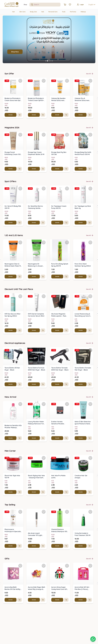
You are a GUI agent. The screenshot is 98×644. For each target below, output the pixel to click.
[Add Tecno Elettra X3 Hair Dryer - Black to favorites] (20, 350)
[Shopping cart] (93, 639)
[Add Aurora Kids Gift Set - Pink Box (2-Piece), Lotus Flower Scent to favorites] (90, 566)
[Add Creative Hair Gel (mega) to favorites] (90, 458)
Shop (25, 5)
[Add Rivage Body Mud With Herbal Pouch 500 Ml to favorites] (90, 135)
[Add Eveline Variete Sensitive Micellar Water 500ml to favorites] (67, 404)
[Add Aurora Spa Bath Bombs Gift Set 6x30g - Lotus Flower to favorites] (20, 566)
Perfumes (73, 12)
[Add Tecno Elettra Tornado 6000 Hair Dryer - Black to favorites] (67, 350)
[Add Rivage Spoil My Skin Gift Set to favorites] (67, 135)
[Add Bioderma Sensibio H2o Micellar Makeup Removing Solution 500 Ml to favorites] (20, 404)
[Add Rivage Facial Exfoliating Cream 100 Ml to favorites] (20, 135)
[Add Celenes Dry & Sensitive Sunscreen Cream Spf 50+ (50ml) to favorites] (90, 81)
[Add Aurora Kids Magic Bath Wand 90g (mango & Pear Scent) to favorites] (44, 566)
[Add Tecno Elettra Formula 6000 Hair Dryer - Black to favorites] (44, 350)
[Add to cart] (20, 115)
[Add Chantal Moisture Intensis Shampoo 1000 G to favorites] (67, 512)
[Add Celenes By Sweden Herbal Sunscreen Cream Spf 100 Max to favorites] (67, 81)
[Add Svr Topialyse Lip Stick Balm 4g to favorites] (90, 189)
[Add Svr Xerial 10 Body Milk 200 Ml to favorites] (20, 189)
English (92, 5)
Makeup (83, 12)
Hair (14, 12)
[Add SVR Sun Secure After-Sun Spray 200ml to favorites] (20, 296)
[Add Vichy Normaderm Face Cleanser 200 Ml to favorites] (90, 512)
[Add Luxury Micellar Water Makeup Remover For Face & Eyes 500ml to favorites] (44, 404)
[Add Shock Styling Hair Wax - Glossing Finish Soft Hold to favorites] (44, 458)
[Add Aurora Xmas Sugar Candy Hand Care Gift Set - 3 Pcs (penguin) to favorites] (67, 566)
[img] (13, 87)
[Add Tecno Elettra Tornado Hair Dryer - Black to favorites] (90, 350)
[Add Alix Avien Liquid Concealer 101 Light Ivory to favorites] (44, 512)
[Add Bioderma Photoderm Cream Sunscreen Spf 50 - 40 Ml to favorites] (20, 81)
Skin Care (22, 12)
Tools (64, 12)
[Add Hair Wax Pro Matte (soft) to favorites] (67, 458)
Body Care (33, 12)
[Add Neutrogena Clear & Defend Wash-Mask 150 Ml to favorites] (20, 242)
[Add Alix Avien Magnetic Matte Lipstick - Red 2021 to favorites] (67, 296)
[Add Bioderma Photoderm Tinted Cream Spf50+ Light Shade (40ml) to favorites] (44, 81)
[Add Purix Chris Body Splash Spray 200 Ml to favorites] (67, 242)
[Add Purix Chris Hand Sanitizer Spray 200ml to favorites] (90, 242)
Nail (43, 12)
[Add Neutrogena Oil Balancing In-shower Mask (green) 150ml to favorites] (44, 242)
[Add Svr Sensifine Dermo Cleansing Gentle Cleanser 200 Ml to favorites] (44, 189)
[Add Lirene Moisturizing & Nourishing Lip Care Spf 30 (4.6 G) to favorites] (90, 296)
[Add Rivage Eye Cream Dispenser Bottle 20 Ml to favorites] (44, 135)
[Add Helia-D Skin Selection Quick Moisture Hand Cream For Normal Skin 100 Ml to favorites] (90, 404)
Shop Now (15, 52)
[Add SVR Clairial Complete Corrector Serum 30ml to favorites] (44, 296)
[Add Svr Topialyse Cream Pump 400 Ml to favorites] (67, 189)
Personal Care (53, 12)
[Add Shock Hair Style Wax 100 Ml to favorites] (20, 458)
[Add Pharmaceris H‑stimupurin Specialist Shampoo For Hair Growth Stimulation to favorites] (20, 512)
